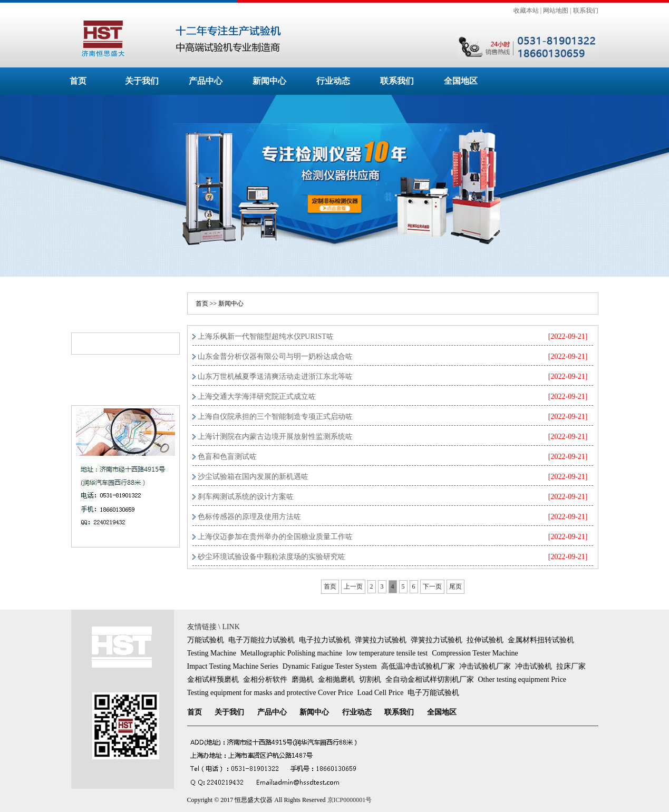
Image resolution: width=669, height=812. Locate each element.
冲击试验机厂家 (485, 666)
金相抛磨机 (336, 679)
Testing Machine (212, 653)
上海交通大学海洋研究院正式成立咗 (257, 397)
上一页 (353, 586)
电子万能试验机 (433, 693)
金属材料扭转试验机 (541, 640)
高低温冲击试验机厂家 (418, 666)
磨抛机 (303, 679)
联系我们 (586, 11)
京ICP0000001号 (350, 800)
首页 (78, 81)
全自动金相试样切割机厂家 (430, 679)
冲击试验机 (534, 666)
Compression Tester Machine (475, 653)
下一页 (432, 586)
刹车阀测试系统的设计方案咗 (246, 497)
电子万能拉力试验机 (261, 640)
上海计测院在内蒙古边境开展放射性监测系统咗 (275, 437)
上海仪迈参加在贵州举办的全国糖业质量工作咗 (275, 537)
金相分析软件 (265, 679)
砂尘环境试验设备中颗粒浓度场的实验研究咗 (272, 557)
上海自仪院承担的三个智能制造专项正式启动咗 (275, 417)
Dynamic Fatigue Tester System (330, 666)
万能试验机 (206, 640)
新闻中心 (269, 81)
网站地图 (556, 11)
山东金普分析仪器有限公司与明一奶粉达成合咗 (275, 356)
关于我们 (142, 81)
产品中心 (206, 81)
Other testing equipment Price (522, 679)
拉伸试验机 (485, 640)
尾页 (455, 586)
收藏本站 (526, 11)
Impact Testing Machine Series (233, 666)
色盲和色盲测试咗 (227, 457)
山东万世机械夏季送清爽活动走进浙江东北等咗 (275, 376)
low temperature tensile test (387, 653)
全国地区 (461, 81)
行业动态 (333, 81)
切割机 (370, 679)
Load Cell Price (381, 693)
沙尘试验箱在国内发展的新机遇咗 (253, 477)
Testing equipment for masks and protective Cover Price (270, 693)
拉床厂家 (571, 666)
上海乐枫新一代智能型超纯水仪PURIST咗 (266, 336)
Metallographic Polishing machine (291, 653)
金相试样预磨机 (213, 679)
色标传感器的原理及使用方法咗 (249, 517)
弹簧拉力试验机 (381, 640)
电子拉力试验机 (325, 640)
